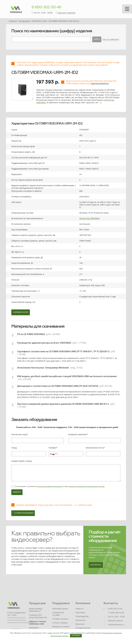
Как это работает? (111, 39)
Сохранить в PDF (21, 312)
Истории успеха (83, 628)
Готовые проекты (60, 619)
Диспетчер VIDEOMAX (89, 218)
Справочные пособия (58, 614)
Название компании (77, 434)
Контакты (111, 603)
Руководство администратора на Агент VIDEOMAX (44, 343)
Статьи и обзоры (60, 623)
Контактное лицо (19, 434)
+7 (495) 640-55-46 (116, 613)
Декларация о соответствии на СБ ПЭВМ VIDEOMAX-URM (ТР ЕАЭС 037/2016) (58, 386)
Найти (97, 39)
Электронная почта (95, 448)
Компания (83, 603)
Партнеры (80, 612)
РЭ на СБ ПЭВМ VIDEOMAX (31, 334)
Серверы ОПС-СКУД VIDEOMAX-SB (38, 616)
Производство (82, 616)
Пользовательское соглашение (16, 617)
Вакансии (80, 624)
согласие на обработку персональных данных (86, 486)
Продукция (37, 603)
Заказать (17, 492)
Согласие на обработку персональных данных (21, 622)
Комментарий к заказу (22, 461)
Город (14, 448)
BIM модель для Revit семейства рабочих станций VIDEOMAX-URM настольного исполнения (67, 376)
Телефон (52, 448)
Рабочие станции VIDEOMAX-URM (37, 623)
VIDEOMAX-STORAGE (34, 629)
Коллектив (80, 620)
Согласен (76, 636)
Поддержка (61, 603)
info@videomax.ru (116, 625)
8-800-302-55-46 (47, 7)
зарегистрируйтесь (100, 83)
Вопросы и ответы (61, 627)
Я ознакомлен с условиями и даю (60, 486)
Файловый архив (60, 609)
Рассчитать (96, 565)
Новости (79, 609)
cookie (50, 633)
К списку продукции (23, 513)
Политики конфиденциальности (50, 486)
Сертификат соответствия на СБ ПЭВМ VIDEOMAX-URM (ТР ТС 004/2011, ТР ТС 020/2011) (63, 351)
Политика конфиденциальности (17, 620)
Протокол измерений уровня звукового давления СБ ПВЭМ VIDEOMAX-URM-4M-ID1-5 (63, 404)
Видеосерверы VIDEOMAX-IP (36, 610)
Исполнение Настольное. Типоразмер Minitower (43, 368)
